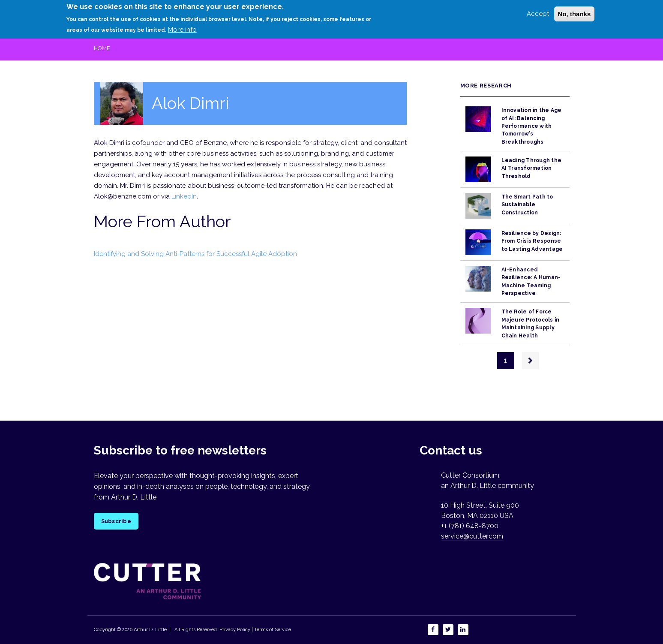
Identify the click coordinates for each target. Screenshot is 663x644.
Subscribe (116, 521)
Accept (538, 11)
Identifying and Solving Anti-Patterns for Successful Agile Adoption (195, 254)
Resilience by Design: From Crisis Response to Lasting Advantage (532, 241)
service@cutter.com (472, 536)
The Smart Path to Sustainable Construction (527, 205)
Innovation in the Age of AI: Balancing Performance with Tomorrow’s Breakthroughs (532, 126)
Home (102, 48)
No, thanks (574, 11)
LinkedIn (184, 196)
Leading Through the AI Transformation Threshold (532, 168)
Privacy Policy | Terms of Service (255, 630)
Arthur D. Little (150, 630)
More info (182, 27)
